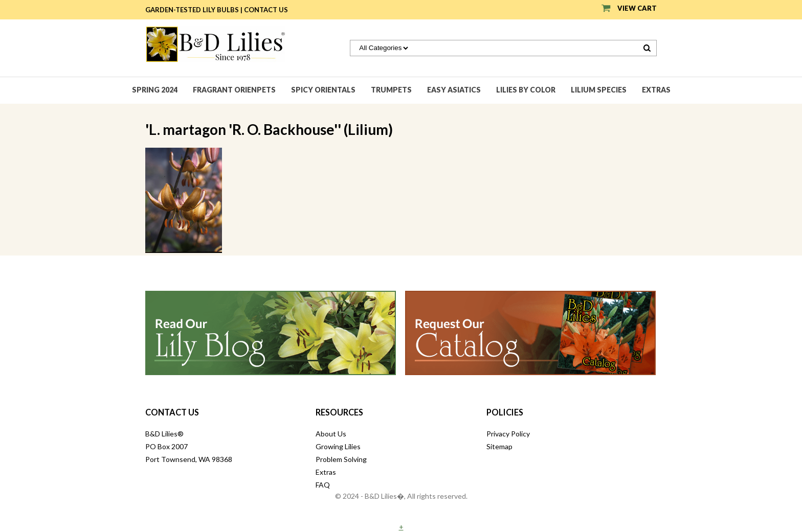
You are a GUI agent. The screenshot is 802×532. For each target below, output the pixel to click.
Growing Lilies (338, 446)
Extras (656, 90)
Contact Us (266, 10)
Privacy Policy (508, 434)
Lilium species (599, 90)
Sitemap (499, 446)
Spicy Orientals (323, 90)
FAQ (323, 485)
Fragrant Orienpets (234, 90)
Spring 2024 (155, 90)
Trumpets (391, 90)
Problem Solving (341, 459)
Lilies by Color (526, 90)
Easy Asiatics (454, 90)
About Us (331, 434)
